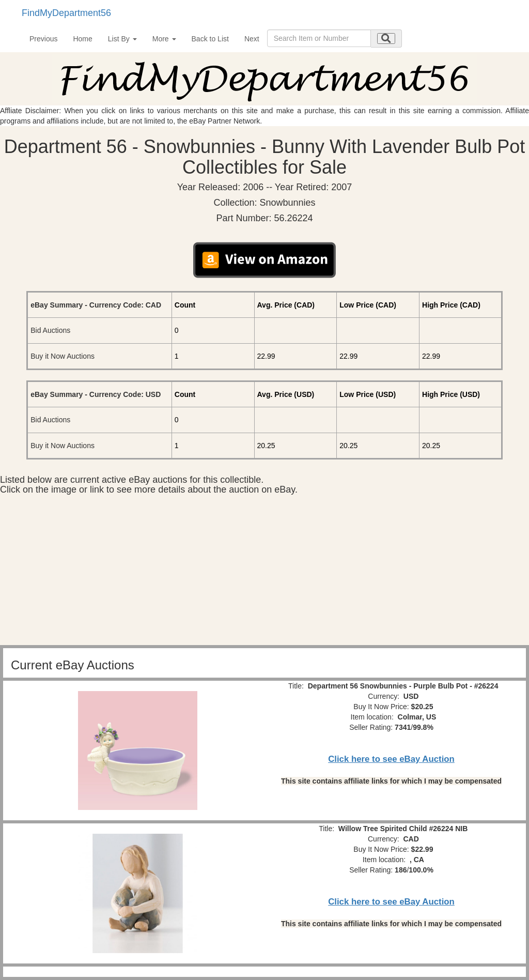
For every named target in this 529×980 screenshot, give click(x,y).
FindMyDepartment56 (66, 13)
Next (252, 39)
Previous (43, 39)
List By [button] (122, 39)
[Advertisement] (264, 573)
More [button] (164, 39)
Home (82, 39)
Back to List (210, 39)
